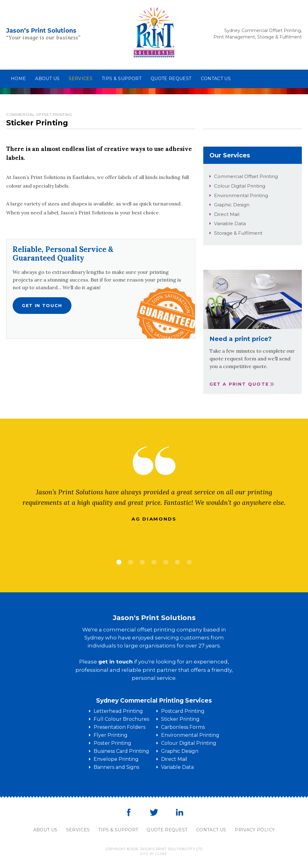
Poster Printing (112, 743)
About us (47, 79)
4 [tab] (154, 562)
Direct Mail (227, 214)
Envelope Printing (116, 759)
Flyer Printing (111, 735)
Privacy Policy (255, 830)
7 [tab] (189, 562)
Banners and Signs (116, 767)
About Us (45, 830)
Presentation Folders (120, 727)
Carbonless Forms (183, 727)
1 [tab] (119, 562)
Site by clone (154, 854)
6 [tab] (177, 562)
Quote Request (171, 79)
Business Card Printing (121, 751)
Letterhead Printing (118, 711)
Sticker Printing (180, 719)
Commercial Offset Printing (246, 176)
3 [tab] (142, 562)
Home (18, 79)
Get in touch (42, 306)
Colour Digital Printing (240, 186)
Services (81, 79)
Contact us (216, 79)
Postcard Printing (183, 711)
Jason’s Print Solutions (41, 31)
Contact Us (211, 830)
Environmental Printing (241, 195)
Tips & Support (122, 79)
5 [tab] (166, 562)
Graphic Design (232, 205)
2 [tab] (131, 562)
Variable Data (230, 223)
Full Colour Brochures (121, 719)
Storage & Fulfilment (238, 233)
